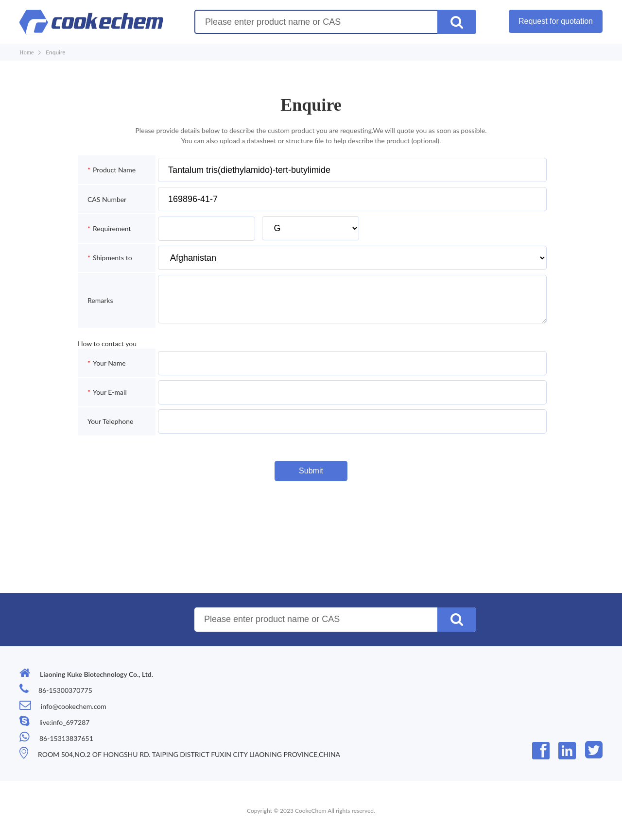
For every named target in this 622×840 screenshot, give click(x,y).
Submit (311, 471)
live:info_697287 (64, 722)
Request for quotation (556, 21)
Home (26, 52)
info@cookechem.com (74, 706)
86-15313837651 (66, 738)
